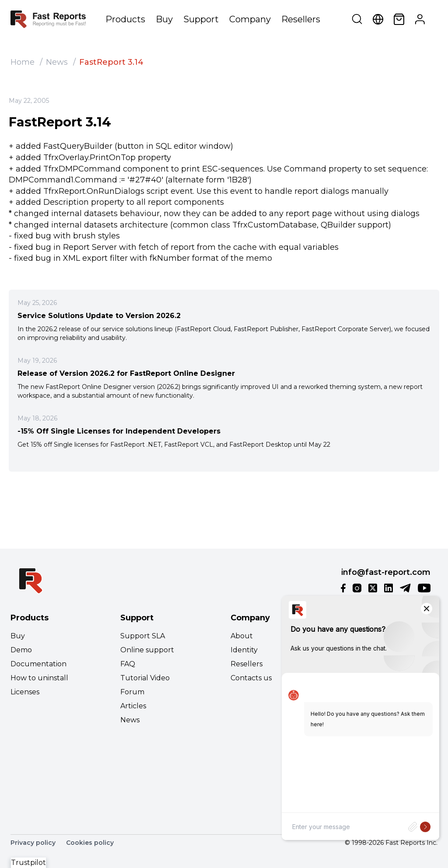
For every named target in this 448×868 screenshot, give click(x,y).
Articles (133, 706)
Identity (244, 650)
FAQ (128, 664)
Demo (21, 650)
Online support (147, 650)
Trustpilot (28, 863)
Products (125, 19)
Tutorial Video (145, 678)
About (242, 636)
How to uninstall (39, 678)
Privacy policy (33, 843)
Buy (164, 19)
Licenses (25, 692)
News (57, 62)
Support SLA (143, 636)
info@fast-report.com (386, 572)
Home (23, 62)
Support (201, 19)
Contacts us (251, 678)
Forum (132, 692)
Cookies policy (90, 843)
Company (250, 19)
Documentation (38, 664)
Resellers (301, 19)
